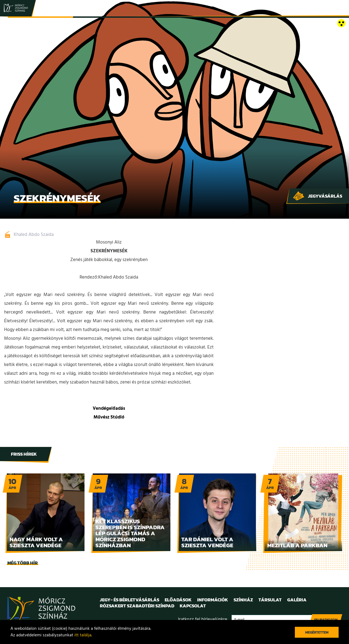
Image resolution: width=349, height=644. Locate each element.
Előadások (178, 600)
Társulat (270, 600)
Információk (213, 600)
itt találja (83, 635)
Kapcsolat (193, 606)
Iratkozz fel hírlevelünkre (203, 620)
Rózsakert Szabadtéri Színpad (137, 606)
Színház (243, 600)
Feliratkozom (326, 620)
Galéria (297, 600)
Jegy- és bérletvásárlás (130, 600)
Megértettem (317, 632)
